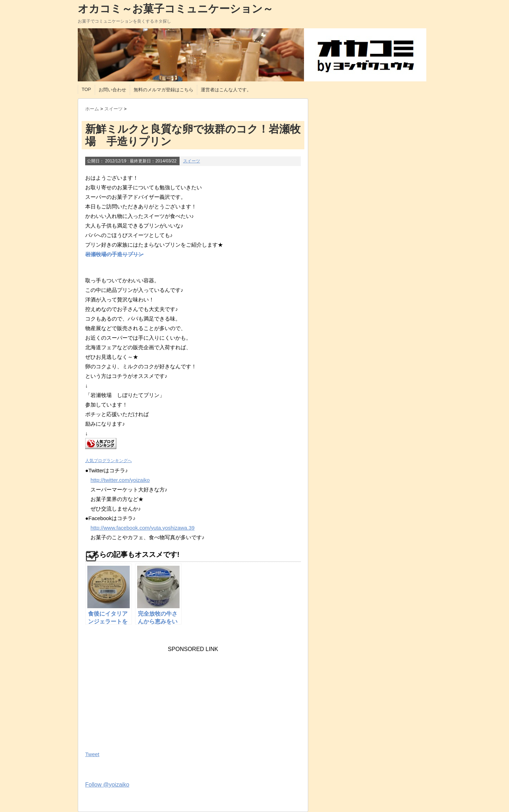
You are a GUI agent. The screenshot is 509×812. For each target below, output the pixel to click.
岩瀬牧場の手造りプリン (114, 254)
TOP (86, 89)
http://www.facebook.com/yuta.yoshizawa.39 (142, 528)
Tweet (92, 754)
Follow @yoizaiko (107, 785)
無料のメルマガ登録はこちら (163, 90)
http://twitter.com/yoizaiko (120, 480)
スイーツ (192, 161)
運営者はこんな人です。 (226, 90)
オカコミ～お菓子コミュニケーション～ (175, 9)
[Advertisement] (138, 697)
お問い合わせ (112, 90)
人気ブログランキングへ (109, 461)
